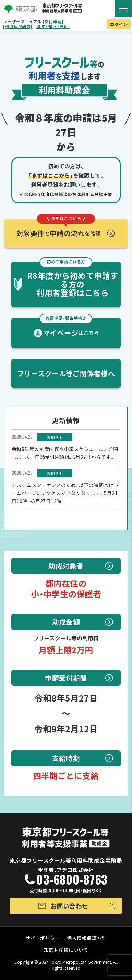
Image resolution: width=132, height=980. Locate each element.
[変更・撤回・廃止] (53, 26)
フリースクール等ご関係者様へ (66, 373)
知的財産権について (66, 950)
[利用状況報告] (18, 26)
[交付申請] (53, 22)
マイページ (69, 328)
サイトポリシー (43, 938)
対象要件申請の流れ (59, 229)
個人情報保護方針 (87, 938)
